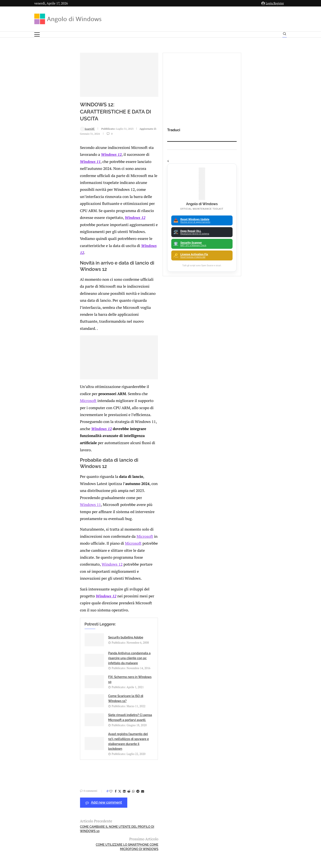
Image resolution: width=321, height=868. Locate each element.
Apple (251, 697)
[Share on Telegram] (98, 586)
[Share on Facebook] (75, 586)
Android (251, 689)
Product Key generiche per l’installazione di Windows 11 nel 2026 (83, 678)
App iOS (253, 705)
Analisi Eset (251, 682)
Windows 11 (188, 178)
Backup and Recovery (251, 727)
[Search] (285, 35)
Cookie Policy (172, 825)
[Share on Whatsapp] (93, 586)
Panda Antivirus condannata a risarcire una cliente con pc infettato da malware (173, 495)
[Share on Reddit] (88, 586)
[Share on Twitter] (79, 586)
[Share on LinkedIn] (84, 586)
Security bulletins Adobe (85, 492)
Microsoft (180, 358)
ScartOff (47, 164)
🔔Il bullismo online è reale (79, 724)
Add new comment (63, 597)
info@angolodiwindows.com (168, 803)
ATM (251, 712)
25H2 (251, 742)
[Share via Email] (102, 586)
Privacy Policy (149, 825)
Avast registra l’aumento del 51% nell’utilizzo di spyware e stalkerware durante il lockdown (171, 538)
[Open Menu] (37, 34)
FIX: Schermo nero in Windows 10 (92, 516)
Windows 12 (140, 178)
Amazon (251, 675)
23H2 (251, 735)
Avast (251, 720)
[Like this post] (71, 586)
